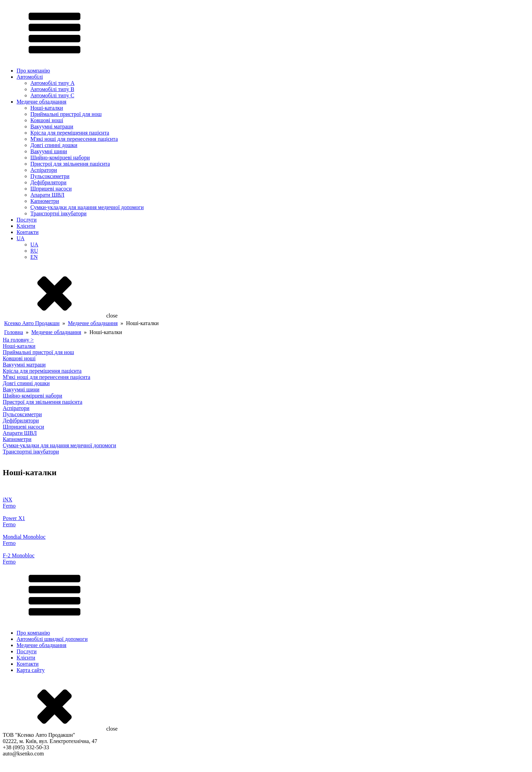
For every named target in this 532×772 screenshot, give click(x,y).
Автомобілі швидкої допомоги (52, 639)
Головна (14, 332)
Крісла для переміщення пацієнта (70, 133)
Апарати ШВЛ (47, 195)
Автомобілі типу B (52, 89)
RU (34, 251)
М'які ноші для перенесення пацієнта (74, 139)
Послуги (27, 220)
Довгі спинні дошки (54, 145)
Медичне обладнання (41, 102)
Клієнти (26, 226)
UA (21, 238)
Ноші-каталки (47, 108)
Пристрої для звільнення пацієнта (70, 164)
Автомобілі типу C (52, 95)
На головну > (18, 340)
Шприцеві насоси (51, 189)
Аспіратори (44, 170)
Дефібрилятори (48, 182)
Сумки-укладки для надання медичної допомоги (87, 207)
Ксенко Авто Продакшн (32, 323)
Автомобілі (30, 77)
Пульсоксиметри (50, 176)
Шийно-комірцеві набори (60, 158)
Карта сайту (31, 670)
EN (34, 257)
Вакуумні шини (49, 151)
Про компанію (33, 71)
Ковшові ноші (47, 120)
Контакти (28, 232)
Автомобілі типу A (52, 83)
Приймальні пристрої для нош (66, 114)
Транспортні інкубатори (58, 213)
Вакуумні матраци (52, 126)
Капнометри (45, 201)
